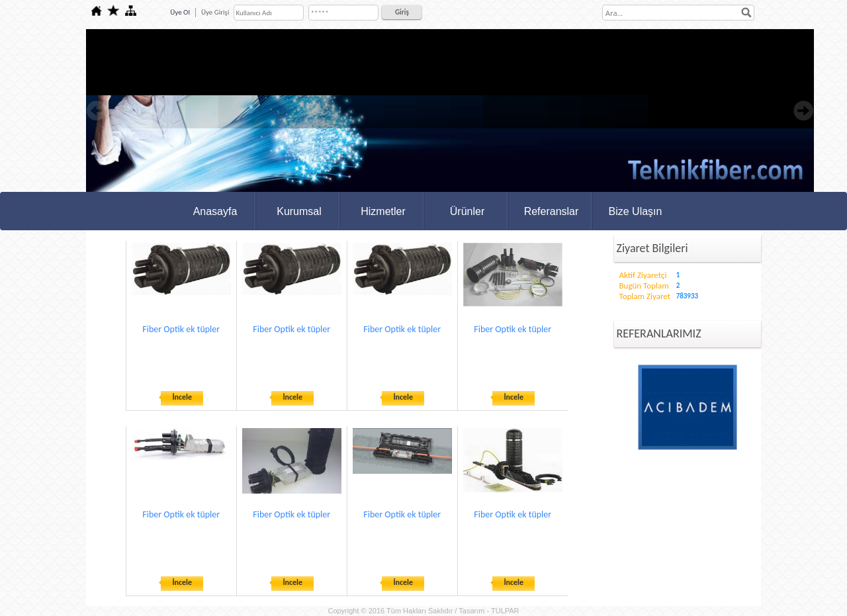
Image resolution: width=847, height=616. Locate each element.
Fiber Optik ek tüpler (181, 329)
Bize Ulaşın (636, 211)
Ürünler (467, 211)
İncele (182, 397)
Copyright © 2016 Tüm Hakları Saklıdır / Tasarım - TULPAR (423, 611)
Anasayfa (215, 211)
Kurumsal (299, 211)
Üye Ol (180, 12)
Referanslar (552, 211)
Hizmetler (383, 211)
